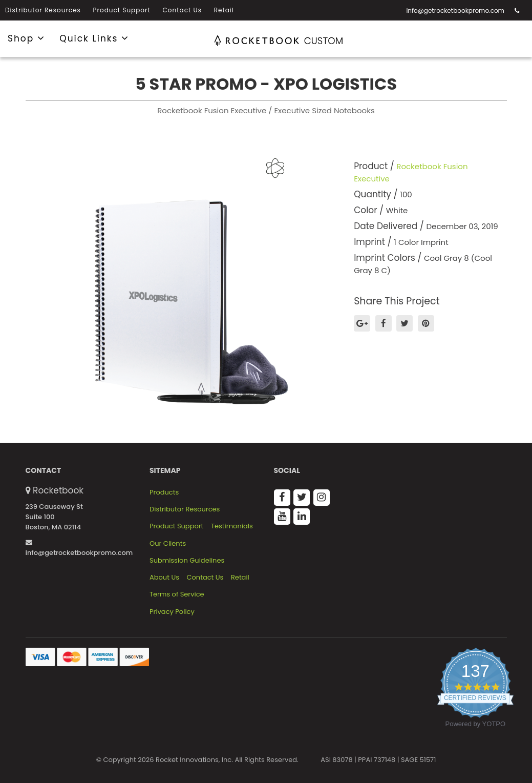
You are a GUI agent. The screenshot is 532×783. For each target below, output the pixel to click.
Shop (26, 38)
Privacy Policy (172, 612)
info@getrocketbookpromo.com (455, 11)
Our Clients (168, 544)
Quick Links (94, 38)
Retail (224, 10)
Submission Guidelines (187, 561)
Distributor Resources (43, 10)
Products (164, 492)
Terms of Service (177, 594)
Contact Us (182, 10)
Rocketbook (58, 490)
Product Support (122, 10)
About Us (164, 578)
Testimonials (232, 526)
